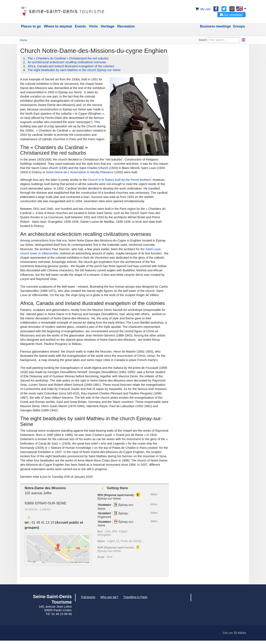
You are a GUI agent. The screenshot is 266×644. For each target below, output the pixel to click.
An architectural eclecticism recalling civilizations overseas (67, 62)
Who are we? (109, 597)
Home (24, 40)
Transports (88, 597)
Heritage (108, 26)
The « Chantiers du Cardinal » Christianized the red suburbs (68, 58)
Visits (93, 26)
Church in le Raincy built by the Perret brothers (119, 180)
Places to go (31, 26)
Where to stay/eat (58, 26)
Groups (239, 26)
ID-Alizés (240, 633)
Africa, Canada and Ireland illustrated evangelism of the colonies (71, 66)
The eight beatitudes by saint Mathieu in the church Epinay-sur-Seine (74, 70)
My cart (203, 9)
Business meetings (216, 26)
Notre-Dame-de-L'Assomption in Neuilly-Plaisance (80, 172)
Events (80, 26)
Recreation (126, 26)
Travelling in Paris (135, 597)
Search (203, 40)
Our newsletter (231, 15)
